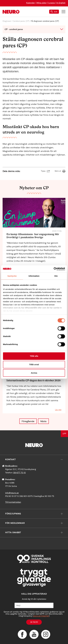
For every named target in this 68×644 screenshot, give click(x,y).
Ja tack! (34, 622)
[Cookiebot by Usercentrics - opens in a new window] (54, 269)
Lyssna (52, 3)
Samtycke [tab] (12, 276)
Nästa (43, 421)
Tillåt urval (34, 364)
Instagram (46, 634)
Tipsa (43, 171)
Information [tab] (34, 276)
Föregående (28, 421)
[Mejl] (34, 605)
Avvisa (34, 373)
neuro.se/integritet (41, 616)
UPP (64, 434)
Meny (63, 12)
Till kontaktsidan (13, 502)
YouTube (34, 634)
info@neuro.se (12, 493)
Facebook (22, 634)
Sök (54, 12)
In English (61, 3)
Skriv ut (58, 171)
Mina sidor (42, 3)
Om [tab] (56, 276)
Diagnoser (7, 21)
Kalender (31, 3)
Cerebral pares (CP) (21, 21)
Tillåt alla (34, 356)
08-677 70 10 (19, 473)
